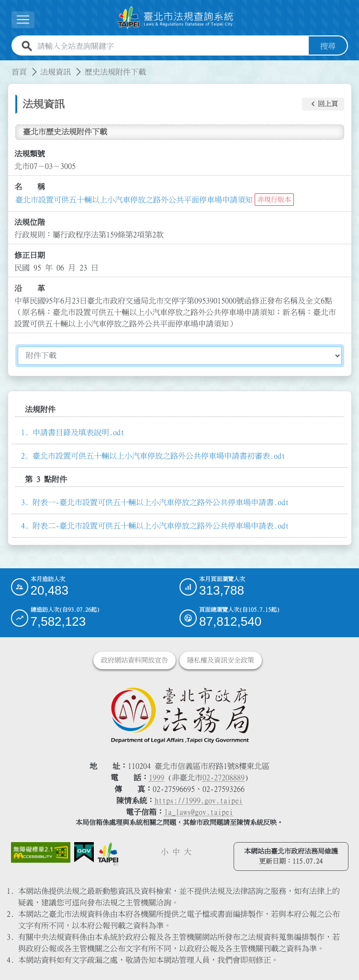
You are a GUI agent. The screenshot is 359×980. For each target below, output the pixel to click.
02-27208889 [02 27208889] (224, 777)
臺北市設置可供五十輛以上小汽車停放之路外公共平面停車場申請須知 (134, 200)
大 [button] (188, 852)
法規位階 (30, 222)
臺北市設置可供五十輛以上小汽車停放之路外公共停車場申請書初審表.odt (159, 456)
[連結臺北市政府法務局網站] (180, 715)
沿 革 (30, 288)
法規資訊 (56, 72)
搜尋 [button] (328, 46)
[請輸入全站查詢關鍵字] (171, 46)
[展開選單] (23, 20)
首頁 (19, 72)
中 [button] (176, 852)
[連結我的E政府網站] (84, 853)
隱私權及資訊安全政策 (221, 660)
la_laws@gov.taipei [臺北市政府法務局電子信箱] (199, 812)
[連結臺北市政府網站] (108, 854)
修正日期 (30, 255)
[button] (323, 104)
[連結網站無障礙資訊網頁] (41, 853)
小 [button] (165, 852)
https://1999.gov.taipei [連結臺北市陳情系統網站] (199, 800)
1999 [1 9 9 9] (157, 777)
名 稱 (30, 187)
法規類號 (30, 154)
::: (6, 66)
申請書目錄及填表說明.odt (79, 432)
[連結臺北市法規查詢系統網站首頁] (176, 18)
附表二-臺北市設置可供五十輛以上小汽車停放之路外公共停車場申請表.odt (161, 526)
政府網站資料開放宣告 (135, 660)
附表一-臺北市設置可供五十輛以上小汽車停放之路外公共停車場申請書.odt (161, 502)
